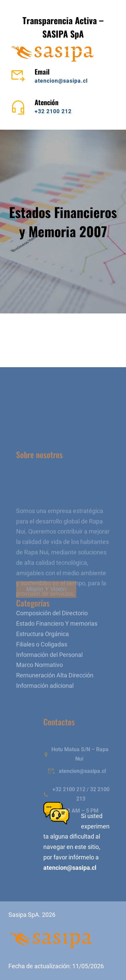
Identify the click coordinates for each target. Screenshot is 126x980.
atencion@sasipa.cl (61, 81)
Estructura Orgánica (43, 660)
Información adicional (45, 712)
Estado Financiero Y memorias (57, 650)
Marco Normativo (39, 691)
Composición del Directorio (52, 639)
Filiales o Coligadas (42, 670)
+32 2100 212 (53, 111)
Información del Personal (49, 681)
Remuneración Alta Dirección (55, 701)
